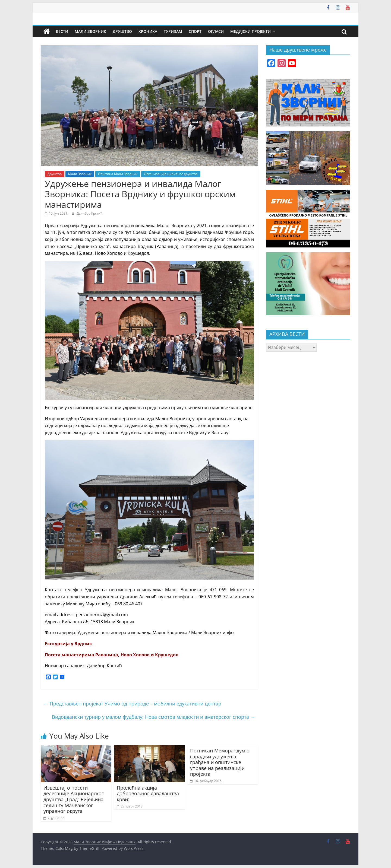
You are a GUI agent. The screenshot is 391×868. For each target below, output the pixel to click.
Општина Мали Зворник (118, 174)
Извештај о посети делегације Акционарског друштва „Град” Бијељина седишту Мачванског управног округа (74, 799)
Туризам (173, 31)
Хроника (148, 31)
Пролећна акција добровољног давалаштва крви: (148, 794)
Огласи (216, 31)
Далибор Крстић (89, 213)
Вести (62, 31)
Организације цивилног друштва (171, 174)
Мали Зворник (90, 31)
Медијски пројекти (250, 31)
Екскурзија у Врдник (68, 644)
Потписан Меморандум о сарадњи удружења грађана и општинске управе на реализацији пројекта (220, 762)
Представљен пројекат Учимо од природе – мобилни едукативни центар (132, 704)
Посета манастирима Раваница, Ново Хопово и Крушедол (112, 655)
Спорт (195, 31)
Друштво (122, 31)
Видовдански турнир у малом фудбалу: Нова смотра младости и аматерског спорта (154, 717)
